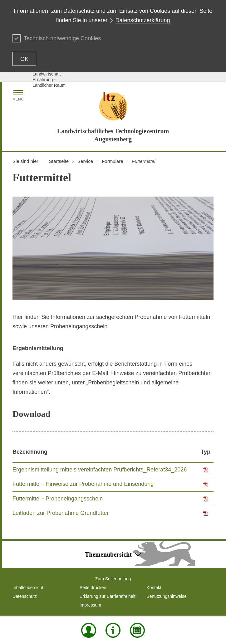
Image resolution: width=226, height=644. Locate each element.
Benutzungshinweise (166, 596)
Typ (206, 452)
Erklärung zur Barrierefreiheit (108, 596)
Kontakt (154, 588)
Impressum (90, 605)
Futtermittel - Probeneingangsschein (58, 499)
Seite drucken (93, 588)
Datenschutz (25, 596)
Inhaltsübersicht (28, 588)
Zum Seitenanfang (113, 579)
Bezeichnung (30, 452)
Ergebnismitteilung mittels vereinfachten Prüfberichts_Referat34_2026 (100, 470)
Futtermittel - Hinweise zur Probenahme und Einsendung (83, 484)
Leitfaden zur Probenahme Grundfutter (61, 513)
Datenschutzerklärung (143, 20)
